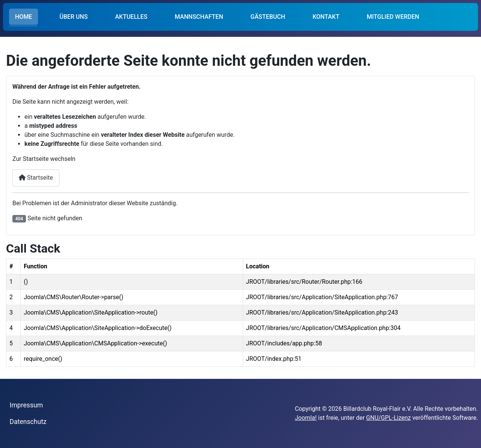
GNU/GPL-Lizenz (388, 418)
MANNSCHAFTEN (199, 17)
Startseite (36, 178)
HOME (23, 17)
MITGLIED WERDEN (393, 17)
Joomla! (306, 418)
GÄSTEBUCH (268, 17)
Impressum (26, 405)
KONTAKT (326, 17)
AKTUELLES (131, 17)
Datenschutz (28, 422)
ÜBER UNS (73, 17)
